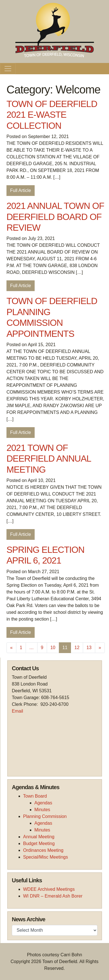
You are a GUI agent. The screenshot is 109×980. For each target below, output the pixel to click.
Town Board (35, 796)
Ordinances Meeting (43, 850)
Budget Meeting (39, 843)
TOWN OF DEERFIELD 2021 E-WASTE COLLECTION (52, 115)
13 (89, 648)
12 (77, 648)
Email (17, 711)
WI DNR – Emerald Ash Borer (53, 896)
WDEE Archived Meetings (49, 889)
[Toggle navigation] (8, 69)
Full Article (21, 190)
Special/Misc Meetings (45, 857)
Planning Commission (45, 816)
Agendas (43, 803)
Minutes (42, 810)
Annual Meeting (39, 837)
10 (53, 648)
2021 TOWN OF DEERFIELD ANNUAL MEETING (49, 459)
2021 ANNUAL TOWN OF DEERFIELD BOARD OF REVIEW (55, 217)
